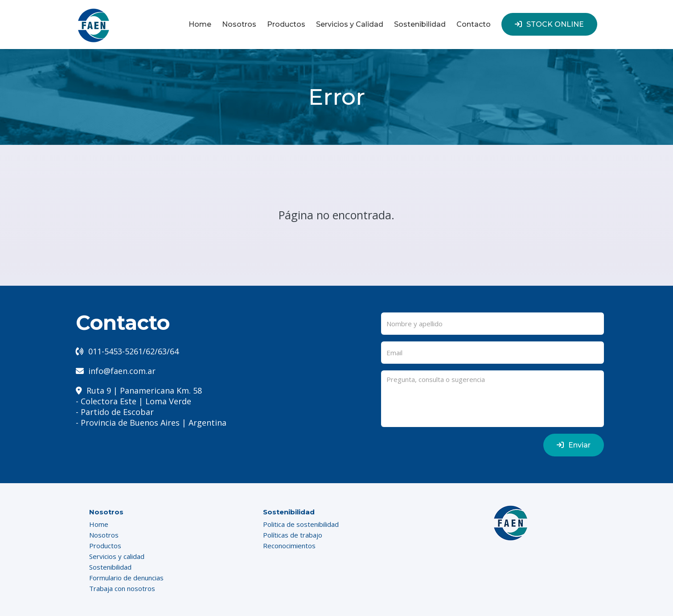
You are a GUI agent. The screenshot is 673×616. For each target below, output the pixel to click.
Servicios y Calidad (350, 24)
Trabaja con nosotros (122, 588)
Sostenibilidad (420, 24)
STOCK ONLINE (549, 24)
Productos (286, 24)
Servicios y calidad (117, 556)
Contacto (474, 24)
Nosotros (239, 24)
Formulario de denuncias (126, 578)
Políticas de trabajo (293, 535)
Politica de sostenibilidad (301, 524)
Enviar (574, 445)
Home (200, 24)
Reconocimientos (289, 546)
